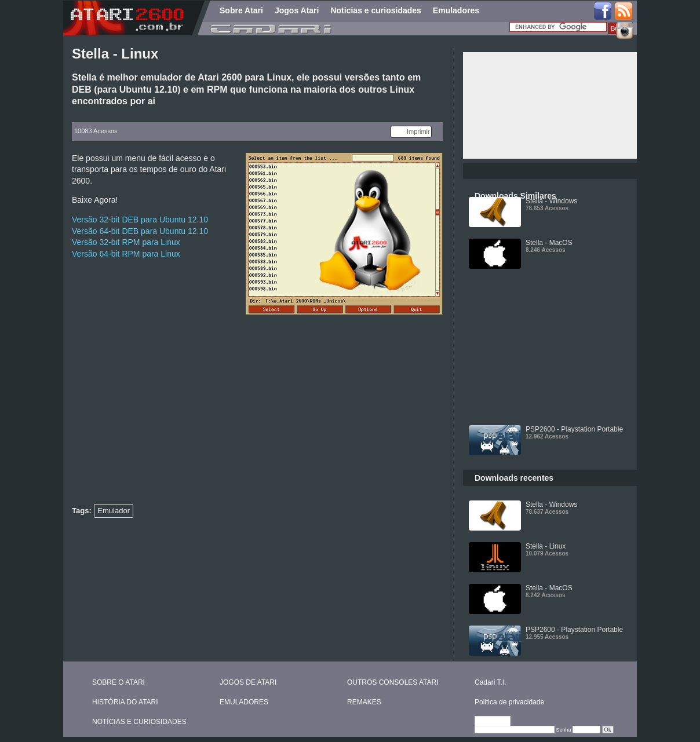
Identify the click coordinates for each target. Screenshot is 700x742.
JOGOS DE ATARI (248, 682)
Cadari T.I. (490, 682)
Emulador (114, 511)
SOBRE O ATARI (119, 682)
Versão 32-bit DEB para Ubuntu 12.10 (140, 220)
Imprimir (418, 131)
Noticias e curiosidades (375, 10)
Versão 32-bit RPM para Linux (126, 242)
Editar (498, 722)
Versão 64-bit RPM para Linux (126, 254)
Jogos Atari (297, 10)
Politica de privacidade (509, 702)
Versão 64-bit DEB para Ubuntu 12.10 (140, 231)
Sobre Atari (241, 10)
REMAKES (364, 702)
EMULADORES (244, 702)
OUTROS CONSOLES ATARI (393, 682)
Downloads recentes (514, 478)
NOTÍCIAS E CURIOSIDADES (139, 722)
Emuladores (456, 10)
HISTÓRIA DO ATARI (125, 702)
